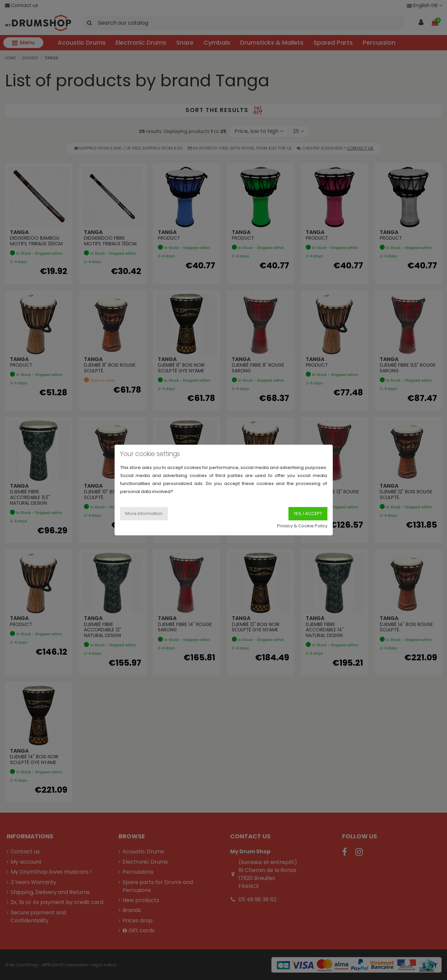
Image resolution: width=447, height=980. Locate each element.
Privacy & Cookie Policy (302, 526)
